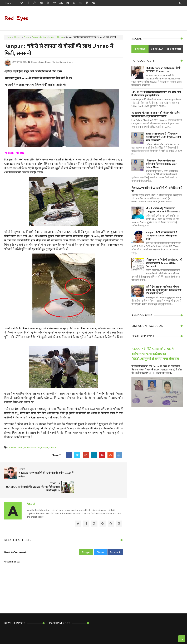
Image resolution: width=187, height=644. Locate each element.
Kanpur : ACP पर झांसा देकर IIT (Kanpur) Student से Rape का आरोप (161, 235)
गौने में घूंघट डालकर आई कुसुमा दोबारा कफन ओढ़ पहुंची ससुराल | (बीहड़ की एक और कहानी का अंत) (163, 290)
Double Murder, (52, 62)
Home (8, 3)
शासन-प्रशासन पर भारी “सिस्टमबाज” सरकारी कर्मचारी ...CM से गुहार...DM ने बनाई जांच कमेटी (163, 137)
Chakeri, (35, 62)
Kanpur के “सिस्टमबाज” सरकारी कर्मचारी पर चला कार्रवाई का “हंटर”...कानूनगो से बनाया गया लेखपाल (155, 354)
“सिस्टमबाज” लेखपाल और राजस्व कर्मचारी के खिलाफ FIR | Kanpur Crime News (161, 164)
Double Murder (39, 37)
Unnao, (70, 62)
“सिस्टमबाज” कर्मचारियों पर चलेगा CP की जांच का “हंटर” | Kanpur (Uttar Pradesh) (164, 263)
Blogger (86, 536)
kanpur (52, 37)
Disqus (100, 536)
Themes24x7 (126, 635)
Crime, (42, 62)
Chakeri (18, 37)
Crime (27, 37)
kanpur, (63, 62)
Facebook (115, 536)
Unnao (60, 37)
